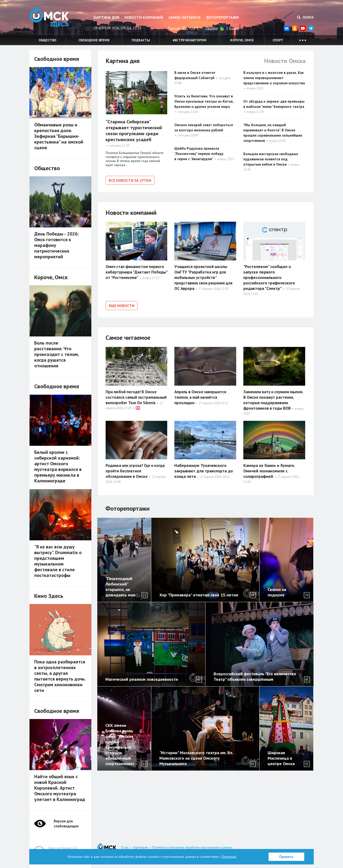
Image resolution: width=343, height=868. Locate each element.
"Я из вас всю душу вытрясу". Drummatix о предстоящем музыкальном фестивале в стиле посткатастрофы (58, 561)
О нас (125, 847)
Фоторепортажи (222, 17)
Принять (286, 857)
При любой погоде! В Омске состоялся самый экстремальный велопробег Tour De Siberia (133, 398)
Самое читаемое (184, 17)
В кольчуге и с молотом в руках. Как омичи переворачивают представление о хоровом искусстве (274, 78)
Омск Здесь (53, 19)
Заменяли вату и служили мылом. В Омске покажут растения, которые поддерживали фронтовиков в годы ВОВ (273, 401)
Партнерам (140, 847)
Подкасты (141, 40)
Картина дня (106, 17)
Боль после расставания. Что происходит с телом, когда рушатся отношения (56, 354)
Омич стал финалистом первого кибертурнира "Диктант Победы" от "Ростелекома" (136, 271)
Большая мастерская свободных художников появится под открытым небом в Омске (271, 159)
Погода (174, 28)
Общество (47, 40)
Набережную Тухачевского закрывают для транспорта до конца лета (204, 470)
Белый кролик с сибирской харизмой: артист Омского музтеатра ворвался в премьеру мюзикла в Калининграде (58, 466)
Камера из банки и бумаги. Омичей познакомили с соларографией (269, 470)
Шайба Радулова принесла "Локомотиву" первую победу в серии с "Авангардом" (199, 154)
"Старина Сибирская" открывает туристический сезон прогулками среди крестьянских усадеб (134, 131)
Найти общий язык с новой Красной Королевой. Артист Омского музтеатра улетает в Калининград (60, 788)
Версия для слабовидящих (66, 824)
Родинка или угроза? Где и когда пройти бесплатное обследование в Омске (131, 470)
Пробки (212, 28)
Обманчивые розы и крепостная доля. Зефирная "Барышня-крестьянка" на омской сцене (59, 136)
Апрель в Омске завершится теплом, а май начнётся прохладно (202, 396)
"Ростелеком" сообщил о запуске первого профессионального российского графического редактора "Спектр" (269, 277)
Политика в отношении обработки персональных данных (192, 847)
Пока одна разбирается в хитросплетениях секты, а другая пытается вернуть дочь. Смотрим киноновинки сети (60, 676)
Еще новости (122, 305)
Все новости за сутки (130, 180)
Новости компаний (144, 17)
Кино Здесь (49, 596)
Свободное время (94, 40)
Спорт (278, 40)
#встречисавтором (189, 40)
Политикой (229, 857)
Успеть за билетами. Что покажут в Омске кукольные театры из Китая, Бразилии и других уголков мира (204, 101)
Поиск (305, 17)
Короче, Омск (242, 40)
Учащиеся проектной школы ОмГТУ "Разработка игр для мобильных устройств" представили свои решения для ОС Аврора (205, 277)
